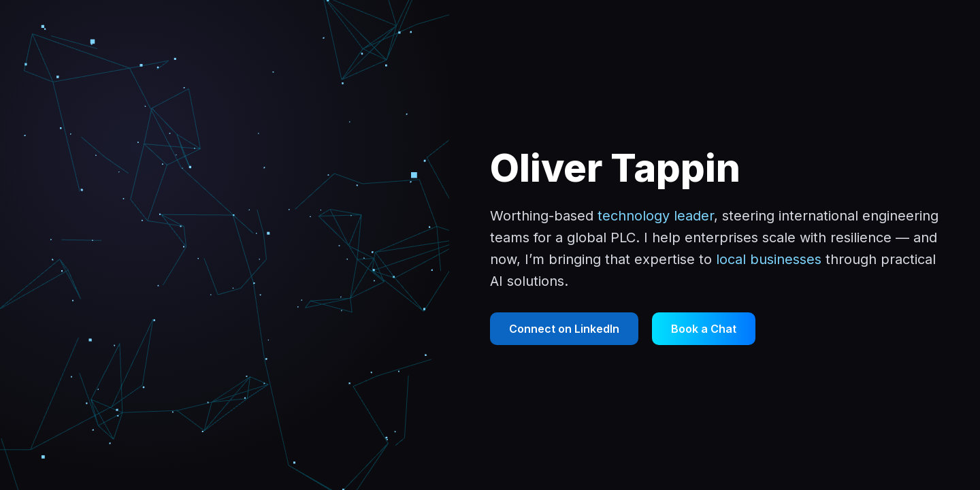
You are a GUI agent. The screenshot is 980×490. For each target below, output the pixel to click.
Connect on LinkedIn (564, 329)
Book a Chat (704, 329)
